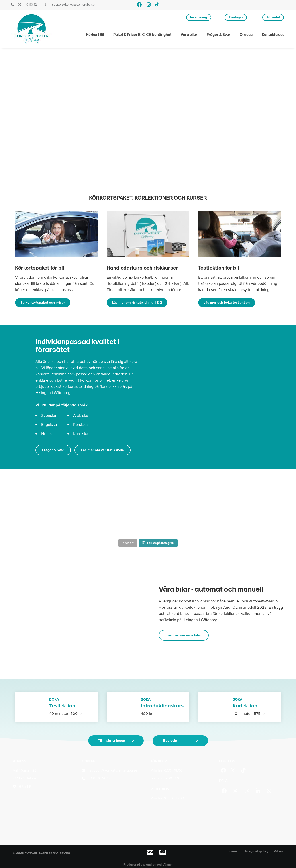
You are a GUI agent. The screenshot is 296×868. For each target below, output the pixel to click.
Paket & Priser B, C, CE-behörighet (142, 35)
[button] (224, 791)
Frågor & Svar (219, 35)
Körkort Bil (95, 35)
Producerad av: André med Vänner (148, 865)
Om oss (246, 35)
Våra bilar (189, 35)
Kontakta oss (273, 35)
